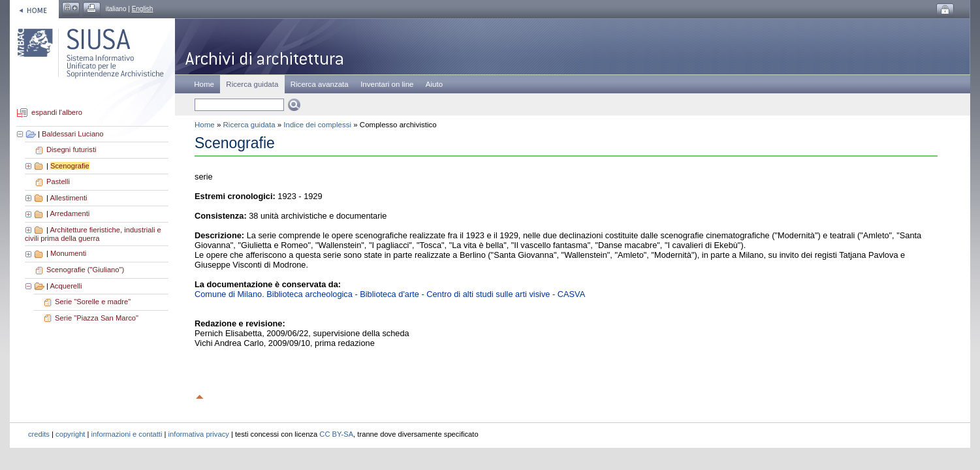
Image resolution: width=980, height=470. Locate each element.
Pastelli (58, 181)
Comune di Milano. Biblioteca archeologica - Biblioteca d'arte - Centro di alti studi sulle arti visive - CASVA (390, 294)
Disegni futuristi (71, 149)
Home (204, 84)
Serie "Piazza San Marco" (97, 318)
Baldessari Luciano (73, 134)
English (143, 9)
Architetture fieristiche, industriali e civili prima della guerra (93, 234)
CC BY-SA (336, 434)
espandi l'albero (57, 113)
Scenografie (70, 166)
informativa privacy (199, 434)
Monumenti (68, 253)
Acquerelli (66, 286)
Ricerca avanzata (320, 84)
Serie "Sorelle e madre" (93, 302)
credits (39, 434)
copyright (70, 434)
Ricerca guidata (249, 125)
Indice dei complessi (317, 125)
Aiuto (434, 84)
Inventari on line (387, 84)
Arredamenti (70, 213)
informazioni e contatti (127, 434)
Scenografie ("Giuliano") (85, 270)
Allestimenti (68, 198)
